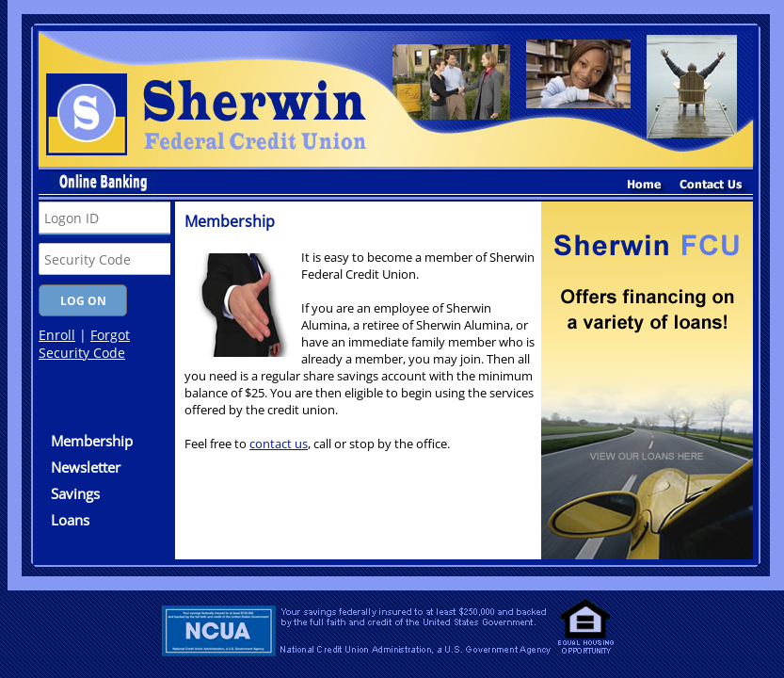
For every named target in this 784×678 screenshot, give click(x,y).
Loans (70, 520)
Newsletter (86, 467)
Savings (75, 493)
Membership (92, 441)
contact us (279, 444)
